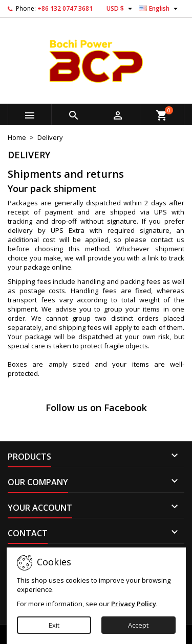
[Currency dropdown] (121, 9)
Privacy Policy (134, 604)
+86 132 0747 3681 (65, 8)
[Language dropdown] (159, 9)
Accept (138, 625)
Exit (54, 625)
